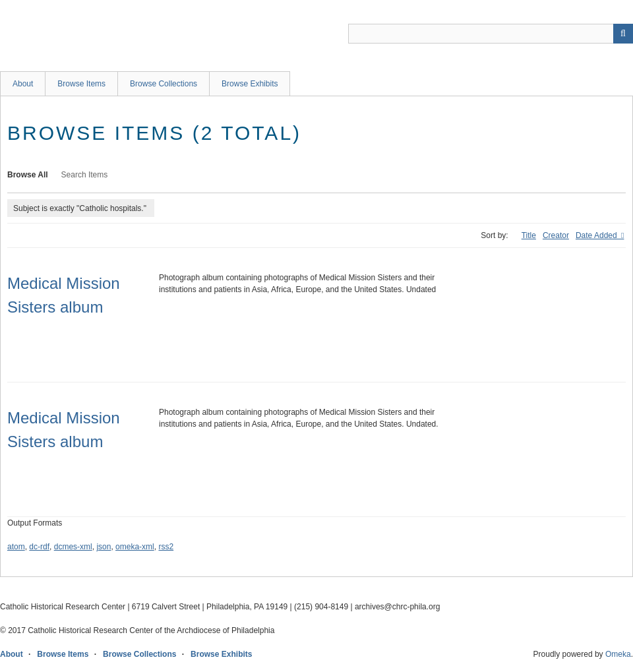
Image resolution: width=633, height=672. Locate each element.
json (104, 547)
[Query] (491, 34)
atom (16, 547)
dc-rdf (39, 547)
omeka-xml (135, 547)
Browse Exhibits (250, 84)
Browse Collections (164, 84)
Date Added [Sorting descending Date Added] (597, 235)
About (23, 84)
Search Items (85, 175)
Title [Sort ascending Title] (529, 235)
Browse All (28, 175)
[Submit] (623, 34)
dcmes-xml (73, 547)
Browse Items (81, 84)
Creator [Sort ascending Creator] (556, 235)
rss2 (166, 547)
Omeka (618, 654)
